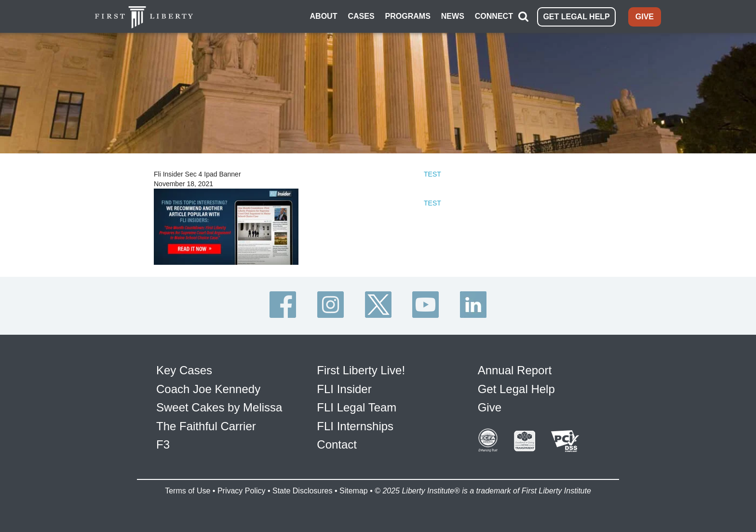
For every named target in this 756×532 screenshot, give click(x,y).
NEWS (453, 16)
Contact (337, 444)
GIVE (645, 17)
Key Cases (184, 370)
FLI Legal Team (357, 407)
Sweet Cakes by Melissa (219, 407)
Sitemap (354, 491)
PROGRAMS (408, 16)
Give (490, 407)
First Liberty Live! (361, 370)
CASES (361, 16)
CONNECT (494, 16)
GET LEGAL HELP (576, 17)
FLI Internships (355, 426)
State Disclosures (303, 491)
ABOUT (324, 16)
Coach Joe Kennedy (208, 389)
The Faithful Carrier (206, 426)
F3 (163, 444)
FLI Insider (344, 389)
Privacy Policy (242, 491)
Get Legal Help (516, 389)
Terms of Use (188, 491)
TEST (432, 174)
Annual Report (515, 370)
